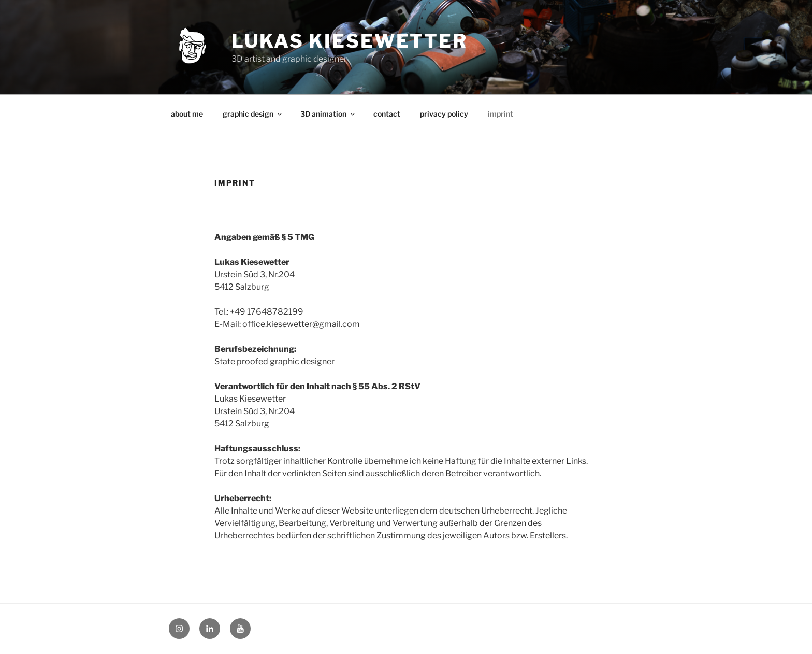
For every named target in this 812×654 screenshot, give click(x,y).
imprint (501, 114)
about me (187, 114)
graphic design (253, 114)
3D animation (328, 114)
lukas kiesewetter (350, 41)
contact (387, 114)
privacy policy (444, 114)
